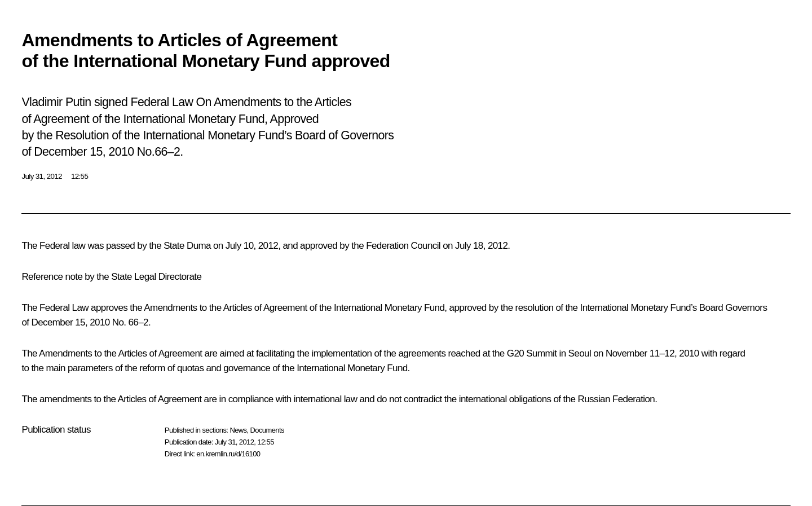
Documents (267, 430)
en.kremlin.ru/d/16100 (228, 454)
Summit (541, 353)
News (238, 430)
